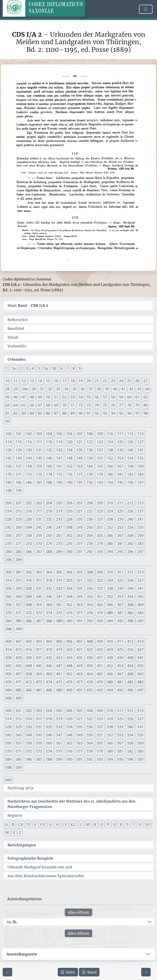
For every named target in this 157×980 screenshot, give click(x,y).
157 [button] (19, 466)
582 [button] (130, 751)
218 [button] (49, 511)
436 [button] (90, 658)
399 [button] (19, 629)
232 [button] (49, 519)
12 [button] (24, 381)
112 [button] (130, 434)
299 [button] (19, 560)
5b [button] (54, 368)
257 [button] (19, 535)
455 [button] (140, 666)
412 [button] (130, 641)
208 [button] (90, 503)
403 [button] (39, 641)
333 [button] (59, 588)
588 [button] (49, 759)
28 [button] (7, 389)
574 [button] (49, 751)
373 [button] (39, 613)
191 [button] (80, 482)
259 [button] (39, 535)
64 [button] (16, 405)
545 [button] (39, 735)
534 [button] (69, 727)
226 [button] (130, 511)
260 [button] (49, 535)
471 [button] (19, 682)
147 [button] (59, 458)
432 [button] (49, 658)
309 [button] (100, 572)
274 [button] (49, 544)
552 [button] (110, 735)
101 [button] (19, 434)
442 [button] (8, 666)
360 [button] (49, 605)
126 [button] (130, 442)
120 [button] (69, 442)
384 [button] (8, 621)
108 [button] (90, 434)
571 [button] (19, 751)
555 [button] (140, 735)
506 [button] (69, 711)
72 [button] (81, 405)
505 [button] (59, 711)
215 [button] (19, 511)
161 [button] (59, 466)
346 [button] (49, 597)
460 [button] (49, 674)
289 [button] (59, 552)
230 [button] (29, 519)
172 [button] (29, 474)
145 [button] (39, 458)
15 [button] (48, 381)
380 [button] (110, 613)
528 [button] (8, 727)
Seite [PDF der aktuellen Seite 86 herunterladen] (68, 972)
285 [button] (19, 552)
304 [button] (49, 572)
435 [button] (80, 658)
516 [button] (29, 719)
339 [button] (120, 588)
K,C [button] (74, 824)
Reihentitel (17, 320)
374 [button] (49, 613)
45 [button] (7, 397)
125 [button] (120, 442)
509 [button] (100, 711)
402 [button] (29, 641)
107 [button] (80, 434)
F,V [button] (43, 824)
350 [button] (90, 597)
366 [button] (110, 605)
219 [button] (59, 511)
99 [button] (7, 421)
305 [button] (59, 572)
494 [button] (110, 690)
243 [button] (19, 527)
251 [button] (100, 527)
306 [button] (69, 572)
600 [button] (8, 780)
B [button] (13, 824)
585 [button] (19, 759)
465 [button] (100, 674)
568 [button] (130, 743)
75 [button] (105, 405)
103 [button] (39, 434)
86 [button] (48, 413)
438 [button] (110, 658)
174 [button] (49, 474)
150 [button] (90, 458)
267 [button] (120, 535)
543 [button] (19, 735)
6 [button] (61, 368)
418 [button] (49, 650)
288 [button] (49, 552)
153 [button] (120, 458)
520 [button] (69, 719)
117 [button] (39, 442)
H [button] (58, 824)
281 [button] (120, 544)
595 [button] (120, 759)
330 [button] (29, 588)
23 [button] (113, 381)
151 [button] (100, 458)
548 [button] (69, 735)
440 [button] (130, 658)
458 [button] (29, 674)
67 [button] (40, 405)
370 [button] (8, 613)
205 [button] (59, 503)
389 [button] (59, 621)
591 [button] (80, 759)
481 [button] (120, 682)
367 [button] (120, 605)
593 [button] (100, 759)
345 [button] (39, 597)
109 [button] (100, 434)
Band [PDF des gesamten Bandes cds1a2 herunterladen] (89, 972)
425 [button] (120, 650)
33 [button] (58, 389)
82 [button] (16, 413)
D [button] (29, 824)
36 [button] (83, 389)
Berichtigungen (22, 845)
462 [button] (69, 674)
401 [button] (19, 641)
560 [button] (49, 743)
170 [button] (8, 474)
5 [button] (39, 368)
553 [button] (120, 735)
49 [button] (40, 397)
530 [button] (29, 727)
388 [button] (49, 621)
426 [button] (130, 650)
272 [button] (29, 544)
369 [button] (140, 605)
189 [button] (59, 482)
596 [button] (130, 759)
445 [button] (39, 666)
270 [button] (8, 544)
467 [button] (120, 674)
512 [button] (130, 711)
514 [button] (8, 719)
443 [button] (19, 666)
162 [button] (69, 466)
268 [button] (130, 535)
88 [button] (64, 413)
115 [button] (19, 442)
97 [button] (137, 413)
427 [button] (140, 650)
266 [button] (110, 535)
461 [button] (59, 674)
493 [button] (100, 690)
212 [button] (130, 503)
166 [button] (110, 466)
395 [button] (120, 621)
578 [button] (90, 751)
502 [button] (29, 711)
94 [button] (113, 413)
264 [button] (90, 535)
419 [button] (59, 650)
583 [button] (140, 751)
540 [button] (130, 727)
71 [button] (72, 405)
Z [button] (20, 833)
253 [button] (120, 527)
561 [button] (59, 743)
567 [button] (120, 743)
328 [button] (8, 588)
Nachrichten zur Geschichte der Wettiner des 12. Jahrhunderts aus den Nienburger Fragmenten (71, 804)
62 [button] (145, 397)
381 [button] (120, 613)
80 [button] (145, 405)
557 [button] (19, 743)
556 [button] (8, 743)
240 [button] (130, 519)
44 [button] (148, 389)
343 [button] (19, 597)
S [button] (127, 824)
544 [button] (29, 735)
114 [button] (8, 442)
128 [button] (8, 450)
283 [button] (140, 544)
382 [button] (130, 613)
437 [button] (100, 658)
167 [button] (120, 466)
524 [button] (110, 719)
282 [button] (130, 544)
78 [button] (129, 405)
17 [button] (64, 381)
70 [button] (64, 405)
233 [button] (59, 519)
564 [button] (90, 743)
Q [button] (115, 824)
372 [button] (29, 613)
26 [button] (137, 381)
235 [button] (80, 519)
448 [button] (69, 666)
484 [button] (8, 690)
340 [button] (130, 588)
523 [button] (100, 719)
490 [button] (69, 690)
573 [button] (39, 751)
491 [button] (80, 690)
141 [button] (140, 450)
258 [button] (29, 535)
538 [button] (110, 727)
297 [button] (140, 552)
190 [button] (69, 482)
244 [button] (29, 527)
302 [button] (29, 572)
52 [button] (64, 397)
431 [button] (39, 658)
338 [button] (110, 588)
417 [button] (39, 650)
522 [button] (90, 719)
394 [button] (110, 621)
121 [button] (80, 442)
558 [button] (29, 743)
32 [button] (50, 389)
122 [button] (90, 442)
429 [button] (19, 658)
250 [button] (90, 527)
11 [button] (16, 381)
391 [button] (80, 621)
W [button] (7, 833)
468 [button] (130, 674)
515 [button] (19, 719)
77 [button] (121, 405)
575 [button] (59, 751)
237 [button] (100, 519)
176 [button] (69, 474)
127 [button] (140, 442)
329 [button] (19, 588)
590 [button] (69, 759)
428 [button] (8, 658)
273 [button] (39, 544)
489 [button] (59, 690)
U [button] (140, 824)
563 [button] (80, 743)
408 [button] (90, 641)
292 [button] (90, 552)
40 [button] (115, 389)
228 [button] (8, 519)
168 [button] (130, 466)
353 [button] (120, 597)
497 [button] (140, 690)
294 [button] (110, 552)
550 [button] (90, 735)
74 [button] (97, 405)
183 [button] (140, 474)
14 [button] (40, 381)
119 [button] (59, 442)
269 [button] (140, 535)
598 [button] (8, 767)
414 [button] (8, 650)
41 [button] (123, 389)
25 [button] (129, 381)
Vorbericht (17, 346)
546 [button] (49, 735)
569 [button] (140, 743)
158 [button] (29, 466)
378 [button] (90, 613)
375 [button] (59, 613)
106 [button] (69, 434)
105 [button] (59, 434)
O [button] (102, 824)
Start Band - (28, 305)
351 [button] (100, 597)
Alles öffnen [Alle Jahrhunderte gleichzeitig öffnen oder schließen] (78, 912)
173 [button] (39, 474)
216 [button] (29, 511)
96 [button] (129, 413)
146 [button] (49, 458)
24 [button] (121, 381)
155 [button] (140, 458)
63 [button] (7, 405)
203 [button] (39, 503)
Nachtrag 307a (20, 788)
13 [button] (32, 381)
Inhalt (13, 337)
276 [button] (69, 544)
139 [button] (120, 450)
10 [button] (7, 381)
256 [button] (8, 535)
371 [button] (19, 613)
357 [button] (19, 605)
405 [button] (59, 641)
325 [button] (120, 580)
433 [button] (59, 658)
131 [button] (39, 450)
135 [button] (80, 450)
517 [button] (39, 719)
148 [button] (69, 458)
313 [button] (140, 572)
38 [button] (99, 389)
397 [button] (140, 621)
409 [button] (100, 641)
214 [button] (8, 511)
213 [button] (140, 503)
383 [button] (140, 613)
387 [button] (39, 621)
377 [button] (80, 613)
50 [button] (48, 397)
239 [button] (120, 519)
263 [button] (80, 535)
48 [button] (32, 397)
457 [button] (19, 674)
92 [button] (97, 413)
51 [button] (56, 397)
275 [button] (59, 544)
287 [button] (39, 552)
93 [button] (105, 413)
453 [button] (120, 666)
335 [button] (80, 588)
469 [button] (140, 674)
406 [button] (69, 641)
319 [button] (59, 580)
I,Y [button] (65, 824)
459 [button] (39, 674)
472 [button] (29, 682)
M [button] (88, 824)
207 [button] (80, 503)
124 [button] (110, 442)
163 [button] (80, 466)
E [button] (35, 824)
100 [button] (8, 434)
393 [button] (100, 621)
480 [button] (110, 682)
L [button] (81, 824)
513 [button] (140, 711)
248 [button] (69, 527)
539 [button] (120, 727)
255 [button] (140, 527)
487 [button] (39, 690)
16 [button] (56, 381)
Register (15, 815)
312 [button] (130, 572)
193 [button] (100, 482)
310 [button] (110, 572)
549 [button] (80, 735)
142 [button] (8, 458)
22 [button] (105, 381)
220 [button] (69, 511)
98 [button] (145, 413)
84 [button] (32, 413)
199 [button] (19, 491)
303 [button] (39, 572)
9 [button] (80, 368)
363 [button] (80, 605)
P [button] (108, 824)
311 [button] (120, 572)
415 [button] (19, 650)
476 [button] (69, 682)
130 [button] (29, 450)
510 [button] (110, 711)
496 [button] (130, 690)
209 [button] (100, 503)
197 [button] (140, 482)
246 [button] (49, 527)
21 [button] (97, 381)
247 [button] (59, 527)
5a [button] (46, 368)
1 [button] (6, 368)
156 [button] (8, 466)
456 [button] (8, 674)
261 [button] (59, 535)
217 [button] (39, 511)
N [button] (95, 824)
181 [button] (120, 474)
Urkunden (17, 359)
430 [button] (29, 658)
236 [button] (90, 519)
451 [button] (100, 666)
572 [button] (29, 751)
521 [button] (80, 719)
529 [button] (19, 727)
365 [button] (100, 605)
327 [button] (140, 580)
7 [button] (68, 368)
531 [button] (39, 727)
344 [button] (29, 597)
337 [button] (100, 588)
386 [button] (29, 621)
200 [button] (8, 503)
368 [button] (130, 605)
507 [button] (80, 711)
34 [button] (66, 389)
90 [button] (81, 413)
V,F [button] (148, 824)
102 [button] (29, 434)
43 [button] (139, 389)
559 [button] (39, 743)
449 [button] (80, 666)
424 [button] (110, 650)
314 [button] (8, 580)
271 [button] (19, 544)
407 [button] (80, 641)
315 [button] (19, 580)
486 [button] (29, 690)
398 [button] (8, 629)
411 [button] (120, 641)
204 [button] (49, 503)
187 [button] (39, 482)
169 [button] (140, 466)
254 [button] (130, 527)
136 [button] (90, 450)
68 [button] (48, 405)
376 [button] (69, 613)
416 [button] (29, 650)
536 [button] (90, 727)
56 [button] (97, 397)
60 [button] (129, 397)
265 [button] (100, 535)
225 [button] (120, 511)
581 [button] (120, 751)
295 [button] (120, 552)
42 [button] (131, 389)
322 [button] (90, 580)
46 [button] (16, 397)
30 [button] (34, 389)
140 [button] (130, 450)
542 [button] (8, 735)
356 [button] (8, 605)
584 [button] (8, 759)
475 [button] (59, 682)
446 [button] (49, 666)
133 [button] (59, 450)
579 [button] (100, 751)
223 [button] (100, 511)
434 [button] (69, 658)
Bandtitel (16, 328)
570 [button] (8, 751)
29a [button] (25, 389)
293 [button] (100, 552)
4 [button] (33, 368)
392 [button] (90, 621)
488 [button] (49, 690)
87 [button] (56, 413)
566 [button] (110, 743)
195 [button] (120, 482)
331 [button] (39, 588)
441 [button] (140, 658)
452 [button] (110, 666)
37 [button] (91, 389)
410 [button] (110, 641)
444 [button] (29, 666)
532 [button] (49, 727)
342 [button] (8, 597)
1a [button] (14, 368)
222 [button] (90, 511)
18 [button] (72, 381)
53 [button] (72, 397)
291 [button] (80, 552)
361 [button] (59, 605)
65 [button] (24, 405)
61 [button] (137, 397)
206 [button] (69, 503)
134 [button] (69, 450)
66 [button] (32, 405)
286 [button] (29, 552)
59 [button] (121, 397)
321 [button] (80, 580)
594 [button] (110, 759)
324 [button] (110, 580)
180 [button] (110, 474)
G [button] (51, 824)
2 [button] (21, 368)
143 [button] (19, 458)
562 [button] (69, 743)
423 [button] (100, 650)
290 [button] (69, 552)
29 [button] (16, 389)
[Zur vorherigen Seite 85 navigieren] (7, 972)
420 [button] (69, 650)
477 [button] (80, 682)
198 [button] (8, 491)
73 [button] (89, 405)
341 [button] (140, 588)
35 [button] (74, 389)
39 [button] (107, 389)
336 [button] (90, 588)
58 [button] (113, 397)
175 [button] (59, 474)
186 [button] (29, 482)
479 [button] (100, 682)
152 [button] (110, 458)
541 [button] (140, 727)
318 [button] (49, 580)
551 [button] (100, 735)
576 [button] (69, 751)
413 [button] (140, 641)
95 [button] (121, 413)
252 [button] (110, 527)
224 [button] (110, 511)
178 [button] (90, 474)
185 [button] (19, 482)
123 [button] (100, 442)
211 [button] (120, 503)
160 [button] (49, 466)
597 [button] (140, 759)
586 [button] (29, 759)
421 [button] (80, 650)
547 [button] (59, 735)
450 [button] (90, 666)
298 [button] (8, 560)
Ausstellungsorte (22, 954)
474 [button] (49, 682)
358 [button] (29, 605)
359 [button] (39, 605)
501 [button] (19, 711)
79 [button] (137, 405)
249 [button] (80, 527)
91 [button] (89, 413)
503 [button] (39, 711)
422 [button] (90, 650)
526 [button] (130, 719)
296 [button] (130, 552)
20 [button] (89, 381)
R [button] (121, 824)
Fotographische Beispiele (30, 858)
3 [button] (27, 368)
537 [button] (100, 727)
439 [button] (120, 658)
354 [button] (130, 597)
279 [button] (100, 544)
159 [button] (39, 466)
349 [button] (80, 597)
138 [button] (110, 450)
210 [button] (110, 503)
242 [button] (8, 527)
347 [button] (59, 597)
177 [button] (80, 474)
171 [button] (19, 474)
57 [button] (105, 397)
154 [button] (130, 458)
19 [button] (81, 381)
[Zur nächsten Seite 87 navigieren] (146, 972)
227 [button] (140, 511)
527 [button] (140, 719)
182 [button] (130, 474)
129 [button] (19, 450)
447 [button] (59, 666)
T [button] (133, 824)
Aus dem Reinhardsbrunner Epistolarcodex (46, 876)
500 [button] (8, 711)
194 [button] (110, 482)
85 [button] (40, 413)
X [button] (14, 833)
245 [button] (39, 527)
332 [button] (49, 588)
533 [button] (59, 727)
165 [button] (100, 466)
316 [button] (29, 580)
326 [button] (130, 580)
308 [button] (90, 572)
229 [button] (19, 519)
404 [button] (49, 641)
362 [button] (69, 605)
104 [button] (49, 434)
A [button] (7, 824)
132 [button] (49, 450)
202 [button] (29, 503)
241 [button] (140, 519)
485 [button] (19, 690)
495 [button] (120, 690)
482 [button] (130, 682)
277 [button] (80, 544)
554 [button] (130, 735)
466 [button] (110, 674)
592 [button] (90, 759)
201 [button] (19, 503)
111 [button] (120, 434)
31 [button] (42, 389)
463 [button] (80, 674)
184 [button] (8, 482)
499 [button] (19, 698)
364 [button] (90, 605)
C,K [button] (21, 824)
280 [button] (110, 544)
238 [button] (110, 519)
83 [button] (24, 413)
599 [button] (19, 767)
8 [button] (74, 368)
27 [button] (145, 381)
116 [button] (29, 442)
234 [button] (69, 519)
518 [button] (49, 719)
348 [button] (69, 597)
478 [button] (90, 682)
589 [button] (59, 759)
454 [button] (130, 666)
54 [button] (81, 397)
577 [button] (80, 751)
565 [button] (100, 743)
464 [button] (90, 674)
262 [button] (69, 535)
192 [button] (90, 482)
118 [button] (49, 442)
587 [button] (39, 759)
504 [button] (49, 711)
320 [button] (69, 580)
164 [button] (90, 466)
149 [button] (80, 458)
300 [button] (8, 572)
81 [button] (7, 413)
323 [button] (100, 580)
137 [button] (100, 450)
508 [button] (90, 711)
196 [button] (130, 482)
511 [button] (120, 711)
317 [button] (39, 580)
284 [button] (8, 552)
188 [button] (49, 482)
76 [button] (113, 405)
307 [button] (80, 572)
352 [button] (110, 597)
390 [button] (69, 621)
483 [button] (140, 682)
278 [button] (90, 544)
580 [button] (110, 751)
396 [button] (130, 621)
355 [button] (140, 597)
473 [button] (39, 682)
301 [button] (19, 572)
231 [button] (39, 519)
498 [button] (8, 698)
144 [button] (29, 458)
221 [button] (80, 511)
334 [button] (69, 588)
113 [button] (140, 434)
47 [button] (24, 397)
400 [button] (8, 641)
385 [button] (19, 621)
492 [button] (90, 690)
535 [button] (80, 727)
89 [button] (72, 413)
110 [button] (110, 434)
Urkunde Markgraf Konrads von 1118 (40, 867)
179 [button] (100, 474)
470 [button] (8, 682)
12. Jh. (12, 922)
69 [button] (56, 405)
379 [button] (100, 613)
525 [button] (120, 719)
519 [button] (59, 719)
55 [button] (89, 397)
